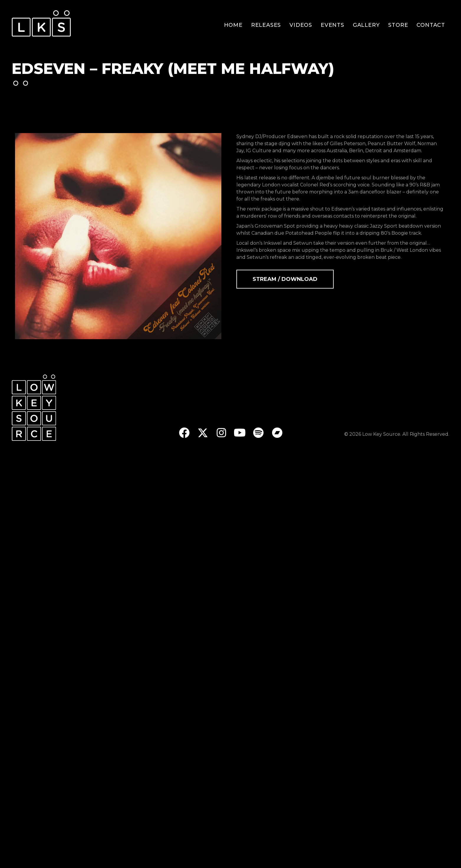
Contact (431, 25)
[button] (184, 433)
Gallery (366, 25)
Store (398, 25)
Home (233, 25)
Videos (301, 25)
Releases (266, 25)
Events (332, 25)
